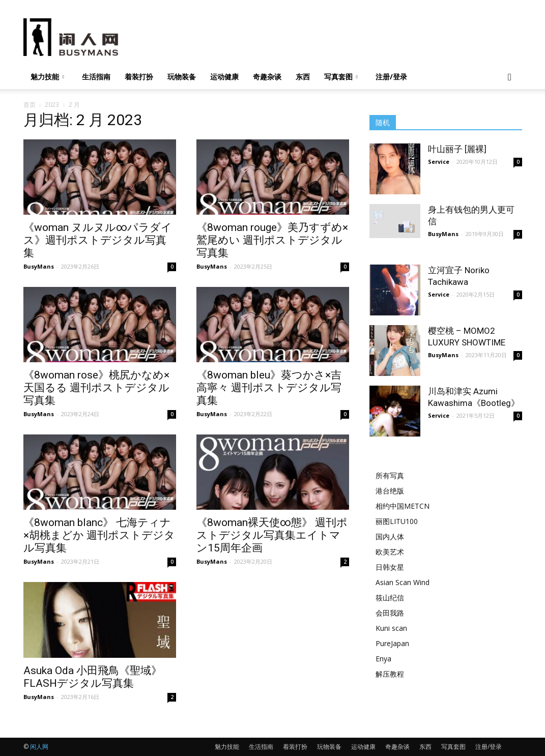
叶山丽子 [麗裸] (457, 149)
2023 (52, 105)
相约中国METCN (403, 506)
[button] (510, 78)
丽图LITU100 (397, 521)
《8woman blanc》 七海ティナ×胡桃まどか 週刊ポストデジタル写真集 (99, 535)
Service (439, 162)
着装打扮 (139, 77)
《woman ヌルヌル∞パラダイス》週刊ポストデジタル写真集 (98, 240)
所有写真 (390, 475)
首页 (30, 105)
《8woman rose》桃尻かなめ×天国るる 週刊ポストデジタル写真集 (96, 388)
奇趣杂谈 (267, 77)
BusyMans (39, 266)
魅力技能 (47, 77)
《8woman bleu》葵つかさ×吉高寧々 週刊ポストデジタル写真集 (269, 388)
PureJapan (392, 643)
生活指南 (96, 77)
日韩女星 (390, 567)
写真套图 (341, 77)
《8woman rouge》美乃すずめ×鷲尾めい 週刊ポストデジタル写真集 (272, 240)
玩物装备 (182, 77)
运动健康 (224, 77)
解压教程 (390, 674)
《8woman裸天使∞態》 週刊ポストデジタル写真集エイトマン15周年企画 (272, 535)
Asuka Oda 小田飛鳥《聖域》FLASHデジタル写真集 (93, 677)
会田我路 (390, 613)
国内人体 (390, 536)
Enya (383, 659)
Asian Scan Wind (403, 582)
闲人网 (39, 747)
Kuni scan (391, 628)
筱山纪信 (390, 598)
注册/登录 (391, 77)
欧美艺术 (390, 552)
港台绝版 (390, 491)
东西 (303, 77)
